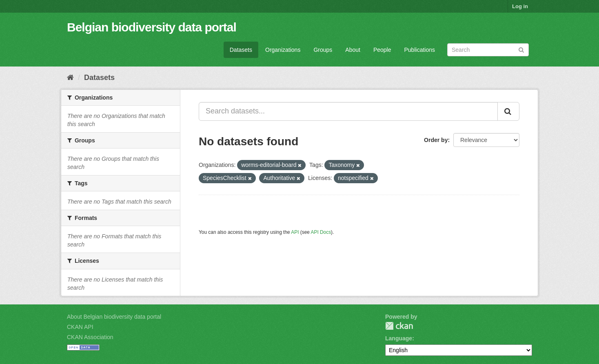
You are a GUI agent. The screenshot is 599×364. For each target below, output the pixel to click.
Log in (520, 6)
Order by (436, 140)
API (295, 232)
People (382, 50)
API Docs (321, 232)
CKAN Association (90, 337)
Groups (323, 50)
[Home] (70, 78)
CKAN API (80, 327)
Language (399, 338)
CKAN (399, 326)
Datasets (241, 50)
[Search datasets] (488, 50)
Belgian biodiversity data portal (152, 27)
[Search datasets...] (348, 111)
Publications (420, 50)
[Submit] (521, 49)
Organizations (283, 50)
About (353, 50)
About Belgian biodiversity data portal (114, 317)
